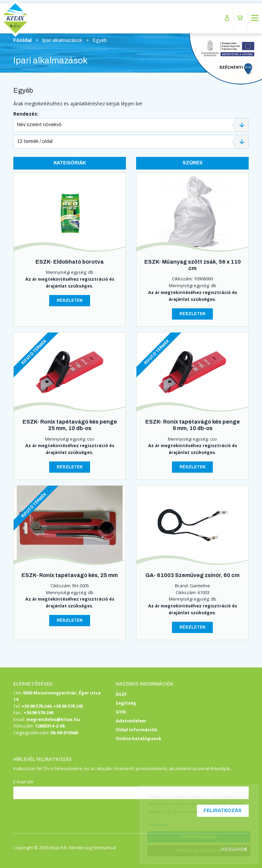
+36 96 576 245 (68, 706)
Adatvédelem (131, 721)
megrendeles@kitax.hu (53, 719)
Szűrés (193, 163)
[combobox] (131, 125)
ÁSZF (121, 694)
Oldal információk (136, 730)
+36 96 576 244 (36, 706)
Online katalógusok (139, 738)
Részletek (70, 300)
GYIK (121, 712)
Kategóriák (70, 163)
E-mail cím (23, 782)
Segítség (126, 703)
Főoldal (23, 40)
